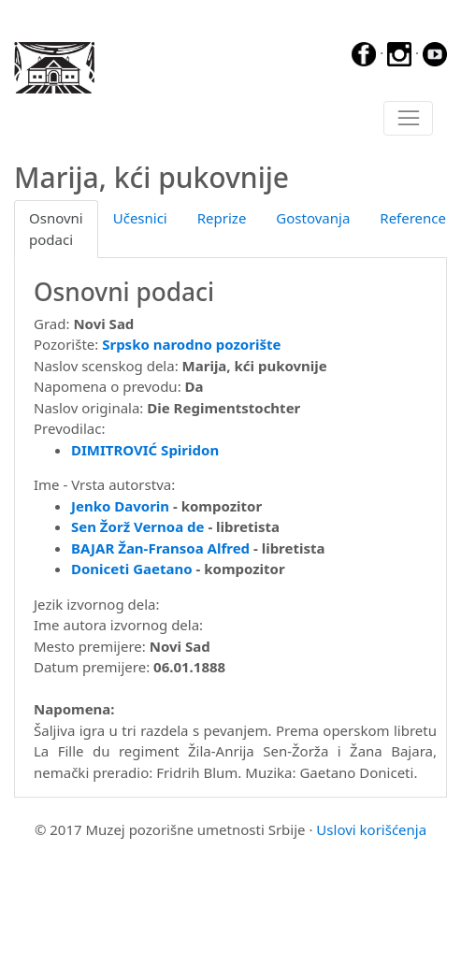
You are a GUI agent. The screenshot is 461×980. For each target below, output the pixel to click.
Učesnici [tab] (140, 218)
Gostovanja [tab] (313, 218)
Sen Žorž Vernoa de (138, 526)
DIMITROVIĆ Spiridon (145, 450)
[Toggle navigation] (408, 119)
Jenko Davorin (120, 506)
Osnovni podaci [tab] (56, 229)
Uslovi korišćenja (371, 829)
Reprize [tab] (222, 218)
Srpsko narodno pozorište (191, 344)
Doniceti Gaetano (132, 569)
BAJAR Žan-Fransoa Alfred (160, 548)
